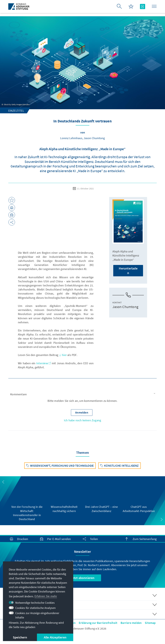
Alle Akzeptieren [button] (55, 637)
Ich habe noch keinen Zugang (82, 420)
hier (63, 355)
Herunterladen (128, 271)
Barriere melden (131, 623)
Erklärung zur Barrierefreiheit (98, 623)
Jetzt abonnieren (82, 578)
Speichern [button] (20, 637)
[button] (83, 394)
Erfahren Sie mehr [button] (46, 596)
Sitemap (150, 623)
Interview (44, 363)
